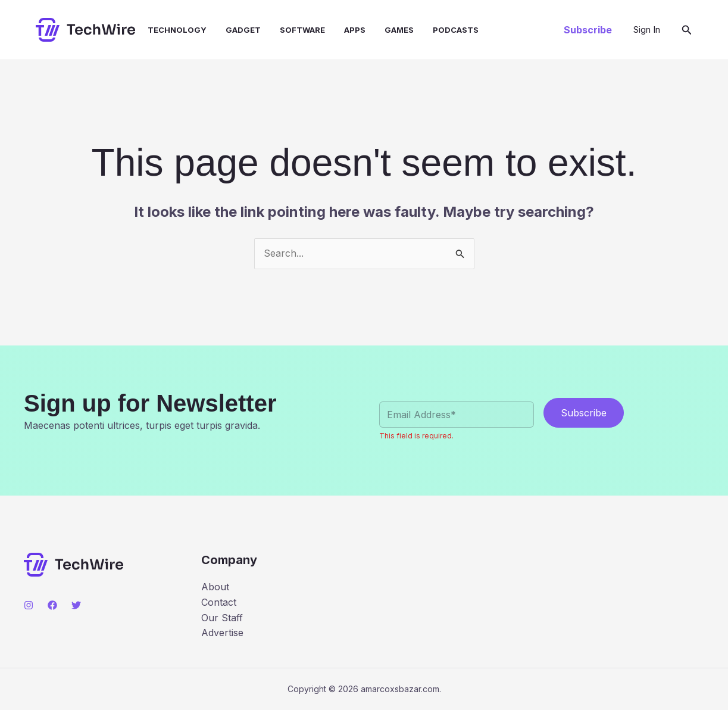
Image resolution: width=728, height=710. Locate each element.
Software (302, 30)
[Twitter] (76, 605)
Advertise (222, 633)
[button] (588, 30)
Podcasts (456, 30)
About (215, 587)
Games (399, 30)
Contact (219, 602)
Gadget (243, 30)
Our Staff (222, 618)
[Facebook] (52, 605)
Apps (355, 30)
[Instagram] (29, 605)
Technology (177, 30)
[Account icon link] (647, 30)
